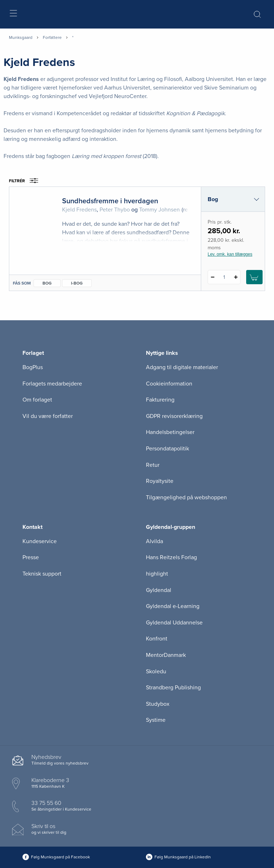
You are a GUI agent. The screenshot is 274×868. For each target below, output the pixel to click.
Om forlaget (37, 400)
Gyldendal (159, 590)
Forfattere (52, 37)
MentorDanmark (166, 655)
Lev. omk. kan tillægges (230, 254)
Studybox (158, 704)
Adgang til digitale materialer (182, 367)
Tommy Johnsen (159, 210)
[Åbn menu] (13, 14)
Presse (31, 557)
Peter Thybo (115, 210)
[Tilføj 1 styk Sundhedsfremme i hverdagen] (236, 277)
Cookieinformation (169, 384)
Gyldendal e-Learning (173, 606)
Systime (156, 720)
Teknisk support (42, 574)
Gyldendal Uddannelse (174, 623)
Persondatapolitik (168, 449)
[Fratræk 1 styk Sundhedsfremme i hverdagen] (212, 277)
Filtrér (26, 181)
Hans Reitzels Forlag (171, 557)
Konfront (157, 639)
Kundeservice (40, 541)
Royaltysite (160, 481)
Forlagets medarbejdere (52, 384)
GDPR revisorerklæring (174, 416)
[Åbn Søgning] (257, 14)
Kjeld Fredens (79, 210)
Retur (153, 465)
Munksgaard (21, 37)
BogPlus (33, 367)
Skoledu (156, 672)
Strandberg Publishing (173, 688)
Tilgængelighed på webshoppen (186, 497)
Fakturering (160, 400)
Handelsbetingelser (170, 432)
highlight (157, 574)
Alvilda (154, 541)
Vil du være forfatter (48, 416)
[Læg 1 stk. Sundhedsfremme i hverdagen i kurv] (254, 277)
